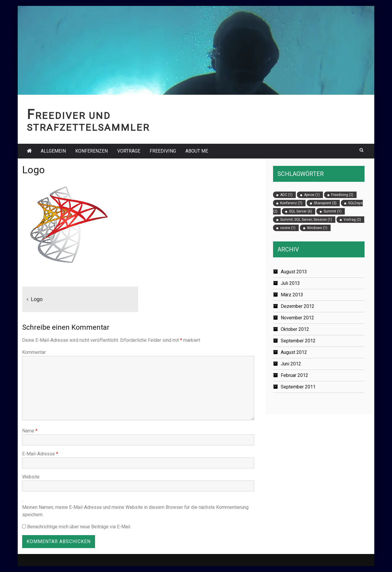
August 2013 (294, 272)
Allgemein (53, 151)
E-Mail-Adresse (40, 454)
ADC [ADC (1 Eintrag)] (286, 195)
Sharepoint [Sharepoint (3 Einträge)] (325, 203)
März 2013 (292, 295)
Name (30, 431)
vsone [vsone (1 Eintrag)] (288, 228)
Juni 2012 (291, 364)
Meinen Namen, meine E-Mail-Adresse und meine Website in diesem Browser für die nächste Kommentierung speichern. (135, 511)
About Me (197, 151)
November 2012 (297, 318)
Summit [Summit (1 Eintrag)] (333, 211)
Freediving (163, 151)
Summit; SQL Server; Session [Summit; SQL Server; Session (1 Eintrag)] (306, 220)
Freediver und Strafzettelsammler (88, 122)
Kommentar (34, 352)
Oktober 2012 (295, 329)
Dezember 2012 (298, 306)
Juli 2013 (290, 283)
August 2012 (294, 352)
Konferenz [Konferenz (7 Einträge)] (291, 203)
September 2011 (298, 387)
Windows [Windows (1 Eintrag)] (317, 228)
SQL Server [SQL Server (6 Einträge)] (300, 211)
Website (31, 477)
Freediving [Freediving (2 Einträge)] (342, 195)
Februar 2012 (294, 375)
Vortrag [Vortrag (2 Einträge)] (352, 220)
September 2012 (298, 341)
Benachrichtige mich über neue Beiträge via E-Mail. (79, 527)
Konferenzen (92, 151)
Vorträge (129, 151)
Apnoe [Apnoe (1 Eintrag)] (312, 195)
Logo (37, 299)
